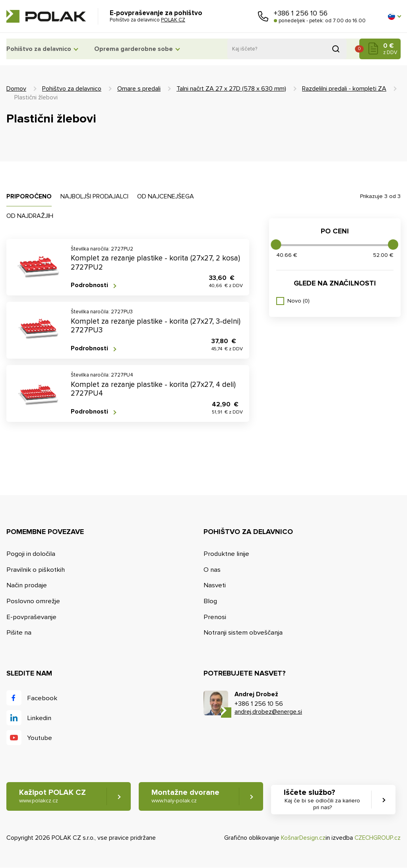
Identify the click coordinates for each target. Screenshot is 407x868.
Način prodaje (27, 585)
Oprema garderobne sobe (139, 49)
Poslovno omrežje (33, 601)
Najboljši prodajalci (94, 196)
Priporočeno (29, 196)
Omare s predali (139, 89)
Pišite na (19, 633)
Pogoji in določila (31, 554)
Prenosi (215, 617)
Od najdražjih (30, 216)
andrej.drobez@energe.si (268, 712)
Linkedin (40, 718)
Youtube (40, 738)
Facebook (42, 698)
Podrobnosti (89, 285)
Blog (210, 601)
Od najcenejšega (166, 196)
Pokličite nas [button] (263, 16)
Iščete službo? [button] (326, 800)
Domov (16, 89)
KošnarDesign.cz (301, 838)
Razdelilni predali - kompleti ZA (344, 89)
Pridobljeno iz (336, 49)
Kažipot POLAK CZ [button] (52, 797)
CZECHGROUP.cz (377, 838)
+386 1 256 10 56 (301, 13)
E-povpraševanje (32, 617)
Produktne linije (227, 554)
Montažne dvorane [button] (187, 797)
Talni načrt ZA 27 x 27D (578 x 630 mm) (231, 89)
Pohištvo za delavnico (39, 49)
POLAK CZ (46, 16)
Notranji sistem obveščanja (243, 633)
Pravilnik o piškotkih (36, 570)
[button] (394, 16)
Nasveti (215, 585)
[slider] (276, 245)
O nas (212, 570)
